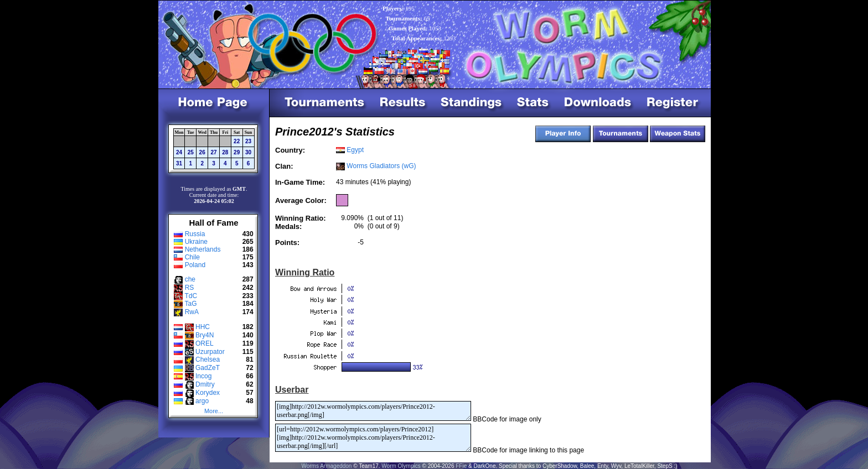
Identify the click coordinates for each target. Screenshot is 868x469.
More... (214, 411)
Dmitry (205, 384)
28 (225, 152)
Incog (203, 376)
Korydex (208, 393)
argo (202, 401)
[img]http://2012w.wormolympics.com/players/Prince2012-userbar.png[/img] (373, 411)
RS (190, 288)
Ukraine (196, 242)
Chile (192, 257)
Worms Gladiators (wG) (381, 166)
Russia (195, 234)
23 (248, 141)
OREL (205, 343)
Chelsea (208, 359)
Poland (195, 265)
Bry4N (205, 335)
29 (237, 152)
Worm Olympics (401, 466)
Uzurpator (210, 352)
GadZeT (208, 368)
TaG (190, 304)
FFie (461, 466)
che (190, 279)
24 (179, 152)
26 (202, 152)
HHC (203, 327)
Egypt (355, 150)
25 (191, 152)
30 (248, 152)
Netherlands (203, 249)
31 (179, 163)
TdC (191, 296)
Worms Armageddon (326, 466)
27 (213, 152)
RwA (192, 312)
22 (237, 141)
